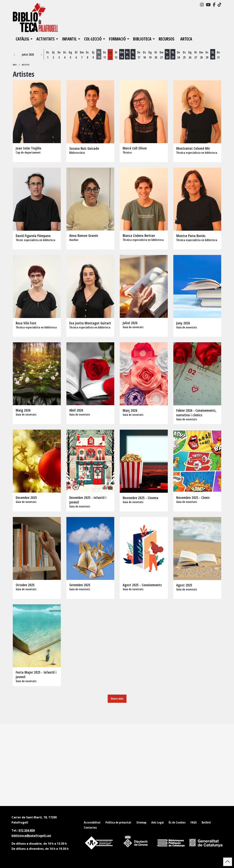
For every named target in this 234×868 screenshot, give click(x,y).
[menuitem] (202, 5)
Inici (15, 65)
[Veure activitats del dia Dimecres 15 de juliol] (127, 55)
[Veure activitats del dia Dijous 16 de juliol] (133, 55)
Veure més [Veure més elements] (117, 699)
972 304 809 (27, 830)
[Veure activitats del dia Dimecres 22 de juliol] (167, 55)
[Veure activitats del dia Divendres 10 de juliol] (99, 55)
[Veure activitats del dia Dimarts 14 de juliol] (122, 55)
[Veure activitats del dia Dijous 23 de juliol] (173, 55)
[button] (14, 55)
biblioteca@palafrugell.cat (31, 836)
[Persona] (37, 121)
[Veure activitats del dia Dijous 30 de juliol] (213, 55)
